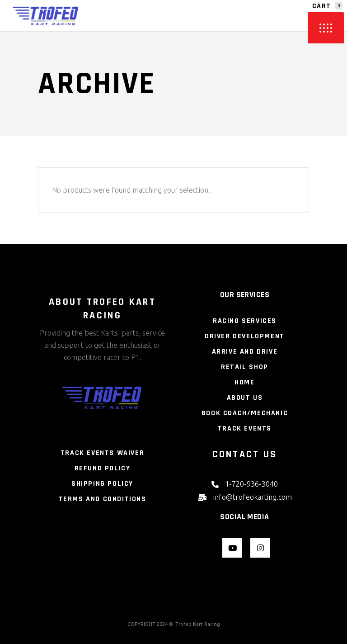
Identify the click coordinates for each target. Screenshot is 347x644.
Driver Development (245, 336)
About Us (245, 398)
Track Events (245, 429)
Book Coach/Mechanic (245, 413)
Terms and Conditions (103, 499)
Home (244, 382)
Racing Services (245, 321)
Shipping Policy (102, 484)
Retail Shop (245, 367)
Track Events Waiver (102, 453)
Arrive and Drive (245, 352)
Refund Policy (103, 468)
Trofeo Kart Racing (198, 624)
